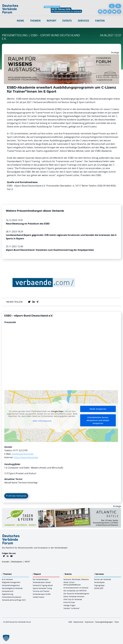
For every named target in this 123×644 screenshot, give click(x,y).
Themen (35, 21)
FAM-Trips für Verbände (73, 599)
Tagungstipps (99, 585)
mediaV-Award (38, 597)
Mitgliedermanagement (11, 582)
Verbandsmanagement (11, 585)
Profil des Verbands (16, 496)
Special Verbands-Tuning (42, 588)
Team (117, 622)
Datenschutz (78, 622)
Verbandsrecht (8, 591)
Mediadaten (17, 562)
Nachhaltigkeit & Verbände (12, 588)
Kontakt (5, 562)
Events (67, 21)
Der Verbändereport (41, 579)
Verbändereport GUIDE (42, 594)
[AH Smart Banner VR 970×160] (61, 510)
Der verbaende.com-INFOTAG (75, 591)
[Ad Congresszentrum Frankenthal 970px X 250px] (61, 56)
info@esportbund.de (22, 454)
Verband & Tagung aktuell (43, 585)
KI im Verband (7, 579)
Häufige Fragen (69, 605)
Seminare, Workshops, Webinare (76, 579)
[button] (6, 638)
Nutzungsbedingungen (104, 622)
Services (83, 21)
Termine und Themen (41, 591)
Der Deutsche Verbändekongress (76, 594)
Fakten (100, 21)
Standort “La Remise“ (72, 608)
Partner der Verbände (103, 579)
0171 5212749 (20, 450)
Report (52, 21)
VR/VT (27, 562)
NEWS (20, 21)
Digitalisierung (8, 594)
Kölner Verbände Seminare (74, 596)
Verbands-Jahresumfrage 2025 (14, 600)
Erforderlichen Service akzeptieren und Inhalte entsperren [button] (98, 420)
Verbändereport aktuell (42, 582)
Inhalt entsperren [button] (98, 409)
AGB (70, 622)
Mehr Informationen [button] (42, 421)
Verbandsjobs (99, 582)
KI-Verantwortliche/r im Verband (76, 588)
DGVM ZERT (99, 588)
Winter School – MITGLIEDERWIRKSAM (72, 583)
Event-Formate (69, 602)
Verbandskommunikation (12, 597)
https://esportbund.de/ (26, 457)
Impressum (89, 622)
